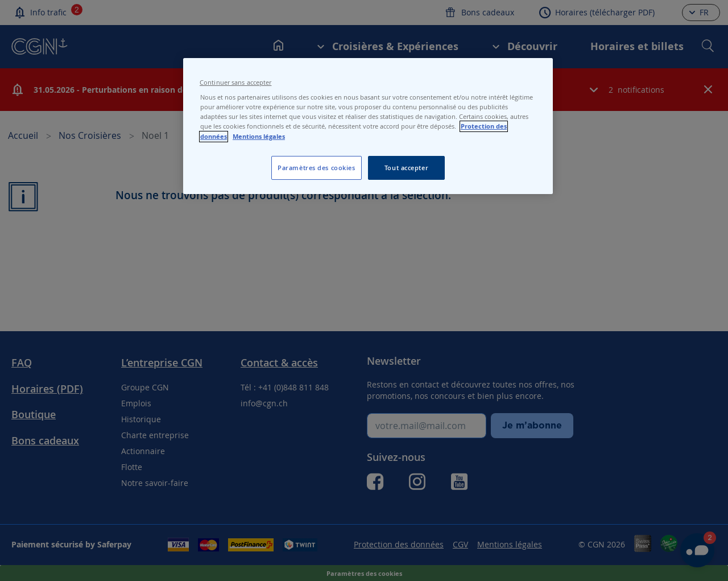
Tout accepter (406, 168)
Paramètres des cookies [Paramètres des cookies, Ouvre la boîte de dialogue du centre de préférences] (317, 168)
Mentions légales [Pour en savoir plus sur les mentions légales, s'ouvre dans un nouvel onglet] (259, 137)
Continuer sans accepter (235, 83)
